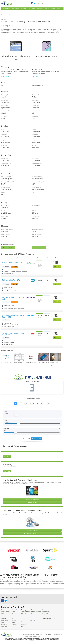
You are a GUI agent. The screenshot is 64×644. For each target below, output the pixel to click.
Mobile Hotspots (24, 612)
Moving (59, 9)
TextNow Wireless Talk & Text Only (13, 298)
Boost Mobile (4, 626)
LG (12, 618)
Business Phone (16, 9)
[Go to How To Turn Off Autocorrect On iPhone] (19, 357)
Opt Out (61, 633)
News (38, 3)
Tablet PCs (23, 614)
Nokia (12, 622)
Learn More (7, 456)
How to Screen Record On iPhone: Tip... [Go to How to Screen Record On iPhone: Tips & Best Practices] (55, 364)
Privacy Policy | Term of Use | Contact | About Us (40, 633)
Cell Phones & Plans (6, 9)
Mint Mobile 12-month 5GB (12, 263)
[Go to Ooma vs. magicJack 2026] (6, 357)
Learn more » (5, 76)
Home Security (40, 9)
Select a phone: (33, 381)
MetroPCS (4, 624)
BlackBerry (14, 614)
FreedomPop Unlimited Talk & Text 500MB (13, 316)
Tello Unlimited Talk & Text (12, 280)
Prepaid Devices (44, 614)
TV (29, 9)
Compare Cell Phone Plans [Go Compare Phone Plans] (32, 499)
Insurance (47, 9)
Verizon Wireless (5, 612)
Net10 (3, 622)
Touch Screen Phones (45, 616)
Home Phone (24, 9)
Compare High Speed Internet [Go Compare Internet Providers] (32, 533)
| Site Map (56, 633)
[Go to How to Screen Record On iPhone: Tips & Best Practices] (56, 357)
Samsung (13, 624)
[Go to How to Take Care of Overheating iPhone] (43, 357)
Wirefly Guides (57, 618)
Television (32, 614)
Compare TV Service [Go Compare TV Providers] (32, 530)
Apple (12, 612)
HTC (12, 616)
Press (42, 3)
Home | (25, 633)
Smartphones (43, 612)
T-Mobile (3, 618)
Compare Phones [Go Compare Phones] (32, 502)
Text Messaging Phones (46, 618)
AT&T (3, 614)
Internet (33, 9)
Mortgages (53, 9)
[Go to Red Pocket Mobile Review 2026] (31, 357)
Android (55, 612)
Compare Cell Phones (7, 15)
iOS (54, 616)
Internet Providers (34, 612)
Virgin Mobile (4, 620)
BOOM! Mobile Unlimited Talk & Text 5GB (13, 334)
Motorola (13, 620)
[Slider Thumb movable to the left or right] (16, 416)
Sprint (3, 616)
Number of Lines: (32, 399)
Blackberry (56, 614)
